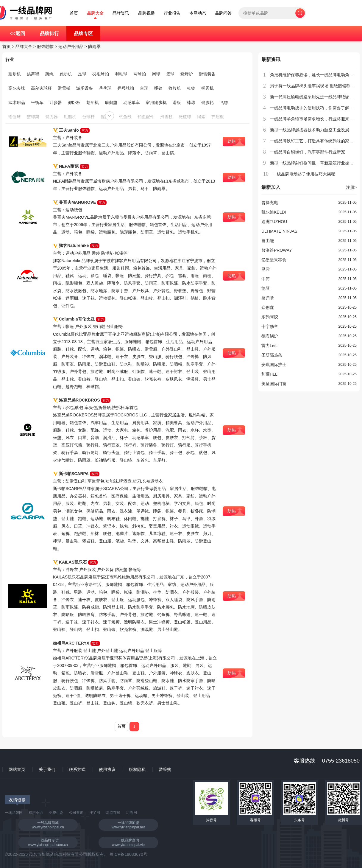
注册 (351, 187)
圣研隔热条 (272, 355)
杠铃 (191, 88)
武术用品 (17, 102)
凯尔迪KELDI (274, 212)
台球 (144, 88)
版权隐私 (137, 769)
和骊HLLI (270, 374)
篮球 (170, 74)
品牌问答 (223, 13)
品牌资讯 (121, 13)
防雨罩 (94, 46)
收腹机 (175, 88)
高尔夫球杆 (41, 88)
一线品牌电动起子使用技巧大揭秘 (304, 174)
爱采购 (165, 769)
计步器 (56, 102)
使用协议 (107, 769)
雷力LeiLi (270, 346)
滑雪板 (64, 88)
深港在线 (113, 813)
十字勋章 (270, 326)
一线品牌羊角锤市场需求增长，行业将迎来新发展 (316, 119)
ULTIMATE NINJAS (279, 231)
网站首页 (17, 769)
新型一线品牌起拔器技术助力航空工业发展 (310, 130)
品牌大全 (95, 13)
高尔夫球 (17, 88)
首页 (74, 13)
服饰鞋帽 (45, 46)
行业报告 (172, 13)
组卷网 (132, 813)
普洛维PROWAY (277, 250)
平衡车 (37, 102)
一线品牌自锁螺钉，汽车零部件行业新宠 (308, 152)
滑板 (177, 102)
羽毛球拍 (101, 74)
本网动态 (198, 13)
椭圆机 (207, 88)
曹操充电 (270, 203)
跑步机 (66, 74)
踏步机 (15, 74)
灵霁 (266, 269)
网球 (156, 74)
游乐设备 (85, 88)
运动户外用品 (71, 46)
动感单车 (132, 102)
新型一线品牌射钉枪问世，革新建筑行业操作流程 (316, 163)
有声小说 (36, 813)
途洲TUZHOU (274, 222)
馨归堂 (268, 298)
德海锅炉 (270, 336)
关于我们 (47, 769)
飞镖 (224, 102)
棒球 (191, 102)
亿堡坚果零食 (274, 260)
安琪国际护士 (274, 365)
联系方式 (77, 769)
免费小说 (56, 813)
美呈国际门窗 (274, 384)
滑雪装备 (207, 74)
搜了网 (95, 813)
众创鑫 (268, 307)
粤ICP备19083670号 (128, 854)
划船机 (93, 102)
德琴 (266, 288)
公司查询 (76, 813)
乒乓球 (105, 88)
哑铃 (158, 88)
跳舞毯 (33, 74)
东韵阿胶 (270, 317)
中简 (266, 279)
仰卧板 (74, 102)
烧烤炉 (187, 74)
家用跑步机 (156, 102)
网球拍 (140, 74)
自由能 (268, 241)
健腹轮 (207, 102)
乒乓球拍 (126, 88)
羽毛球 (121, 74)
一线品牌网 (14, 813)
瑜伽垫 (111, 102)
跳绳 (49, 74)
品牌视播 (146, 13)
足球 (82, 74)
